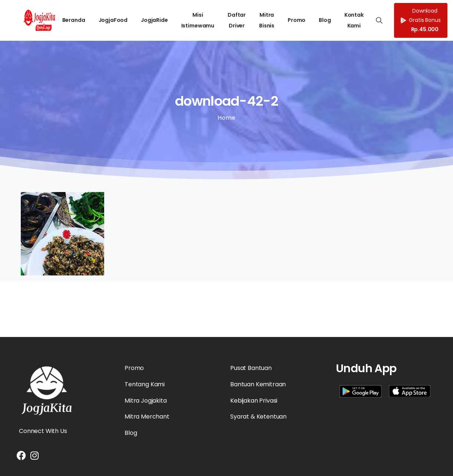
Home (226, 118)
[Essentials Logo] (47, 391)
